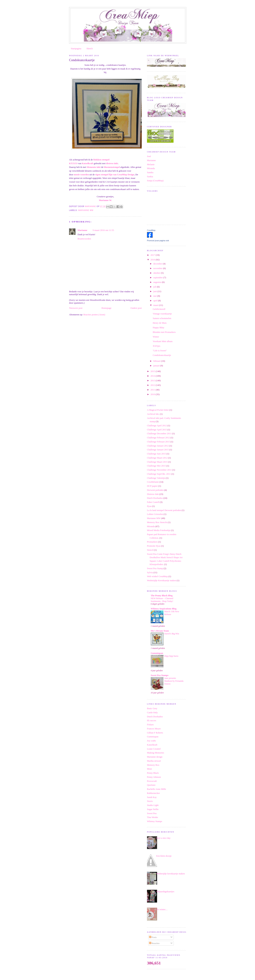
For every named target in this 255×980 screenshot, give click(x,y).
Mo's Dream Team (160, 631)
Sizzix (150, 801)
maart (156, 305)
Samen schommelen (162, 318)
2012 (153, 385)
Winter (156, 337)
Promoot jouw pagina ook (158, 241)
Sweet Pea (152, 813)
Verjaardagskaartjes (165, 891)
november (158, 268)
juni (155, 291)
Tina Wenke (152, 817)
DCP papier (152, 486)
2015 (153, 371)
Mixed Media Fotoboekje (159, 530)
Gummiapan (157, 653)
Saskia (150, 176)
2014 (153, 376)
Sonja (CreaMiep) (155, 181)
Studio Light (153, 805)
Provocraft (152, 781)
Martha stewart (154, 761)
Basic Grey (152, 708)
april (156, 301)
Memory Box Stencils (157, 522)
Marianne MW (86, 210)
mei (155, 296)
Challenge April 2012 (157, 425)
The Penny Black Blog (162, 595)
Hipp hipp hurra (171, 656)
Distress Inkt (153, 494)
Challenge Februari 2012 (158, 438)
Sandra (150, 172)
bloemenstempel (112, 167)
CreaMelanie (153, 482)
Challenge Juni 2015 (156, 454)
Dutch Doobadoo (155, 498)
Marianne (82, 230)
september (158, 277)
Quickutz (151, 785)
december (158, 264)
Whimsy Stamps (155, 821)
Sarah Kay (152, 797)
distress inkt (112, 163)
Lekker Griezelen (155, 514)
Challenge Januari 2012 (158, 446)
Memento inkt (94, 167)
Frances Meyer (154, 729)
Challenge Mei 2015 (156, 466)
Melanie (151, 164)
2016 (153, 260)
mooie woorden (81, 174)
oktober (157, 273)
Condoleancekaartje (162, 355)
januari (157, 366)
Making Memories (155, 753)
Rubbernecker (153, 793)
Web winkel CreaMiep (157, 576)
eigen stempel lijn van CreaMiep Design (115, 174)
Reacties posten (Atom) (94, 315)
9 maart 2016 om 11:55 (103, 230)
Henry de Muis (160, 323)
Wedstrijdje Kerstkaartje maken (161, 580)
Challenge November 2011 (159, 470)
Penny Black (153, 773)
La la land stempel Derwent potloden (164, 510)
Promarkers (152, 542)
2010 (153, 394)
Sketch (90, 48)
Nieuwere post (76, 308)
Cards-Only (152, 712)
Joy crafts (151, 741)
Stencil (150, 550)
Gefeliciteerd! (159, 309)
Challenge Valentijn (156, 478)
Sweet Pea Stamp (155, 568)
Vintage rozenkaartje (162, 314)
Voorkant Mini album (163, 341)
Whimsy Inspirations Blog (164, 609)
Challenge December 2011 (159, 433)
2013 (153, 380)
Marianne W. (105, 200)
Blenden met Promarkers (164, 332)
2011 (153, 390)
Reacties (154, 943)
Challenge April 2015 (157, 430)
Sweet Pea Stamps (160, 675)
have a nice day (163, 838)
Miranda (151, 168)
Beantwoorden (84, 239)
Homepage (106, 308)
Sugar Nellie (153, 809)
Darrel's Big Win (172, 634)
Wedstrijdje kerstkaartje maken (170, 874)
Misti (149, 769)
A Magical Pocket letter (158, 410)
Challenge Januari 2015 (158, 450)
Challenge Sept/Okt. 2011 (159, 474)
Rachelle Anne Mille (157, 789)
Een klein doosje (164, 856)
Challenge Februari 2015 (158, 442)
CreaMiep (151, 230)
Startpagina (76, 48)
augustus (158, 282)
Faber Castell (153, 502)
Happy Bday (158, 327)
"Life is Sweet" (160, 351)
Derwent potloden (155, 490)
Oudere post (136, 308)
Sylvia (150, 572)
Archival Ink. (153, 414)
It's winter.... (162, 909)
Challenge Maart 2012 (157, 458)
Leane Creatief (154, 749)
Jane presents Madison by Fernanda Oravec (174, 681)
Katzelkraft (87, 163)
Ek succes (152, 720)
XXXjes (156, 346)
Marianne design (155, 757)
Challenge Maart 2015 (157, 462)
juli (155, 287)
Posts (153, 937)
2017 (153, 255)
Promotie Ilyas (154, 546)
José (149, 156)
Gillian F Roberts (155, 733)
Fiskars (150, 724)
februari (157, 361)
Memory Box (153, 765)
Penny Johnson (154, 777)
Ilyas (149, 506)
